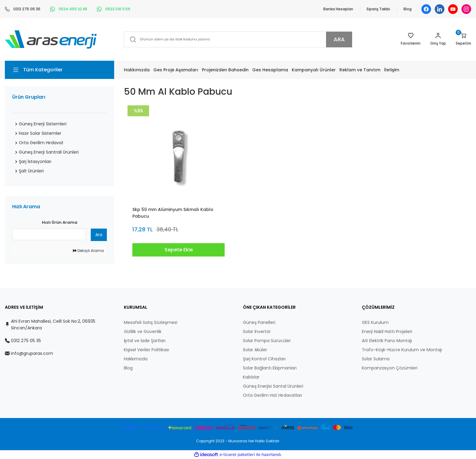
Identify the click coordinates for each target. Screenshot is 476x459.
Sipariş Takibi (378, 9)
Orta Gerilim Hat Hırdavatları (272, 395)
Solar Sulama (376, 359)
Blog (408, 9)
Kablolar (251, 377)
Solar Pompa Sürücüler (267, 341)
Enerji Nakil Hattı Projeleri (387, 331)
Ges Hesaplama (270, 70)
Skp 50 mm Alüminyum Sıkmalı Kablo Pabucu (173, 213)
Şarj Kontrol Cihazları (264, 359)
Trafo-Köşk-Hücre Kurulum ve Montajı (402, 350)
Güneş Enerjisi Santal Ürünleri (273, 386)
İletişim (392, 70)
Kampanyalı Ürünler (314, 70)
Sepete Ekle (179, 250)
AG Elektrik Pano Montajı (387, 341)
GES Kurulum (375, 322)
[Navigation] (59, 70)
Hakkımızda (137, 70)
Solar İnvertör (257, 331)
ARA (339, 39)
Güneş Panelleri (259, 322)
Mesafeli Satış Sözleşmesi (151, 322)
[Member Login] (437, 39)
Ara (99, 235)
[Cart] (463, 39)
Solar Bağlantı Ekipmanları (270, 368)
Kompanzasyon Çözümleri (390, 368)
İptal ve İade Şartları (145, 341)
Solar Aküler (255, 350)
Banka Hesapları (338, 9)
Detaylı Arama (88, 251)
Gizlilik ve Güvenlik (143, 331)
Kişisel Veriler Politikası (146, 350)
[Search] (238, 39)
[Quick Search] (49, 234)
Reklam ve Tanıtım (360, 70)
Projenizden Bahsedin (225, 70)
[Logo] (51, 39)
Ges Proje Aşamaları (176, 70)
